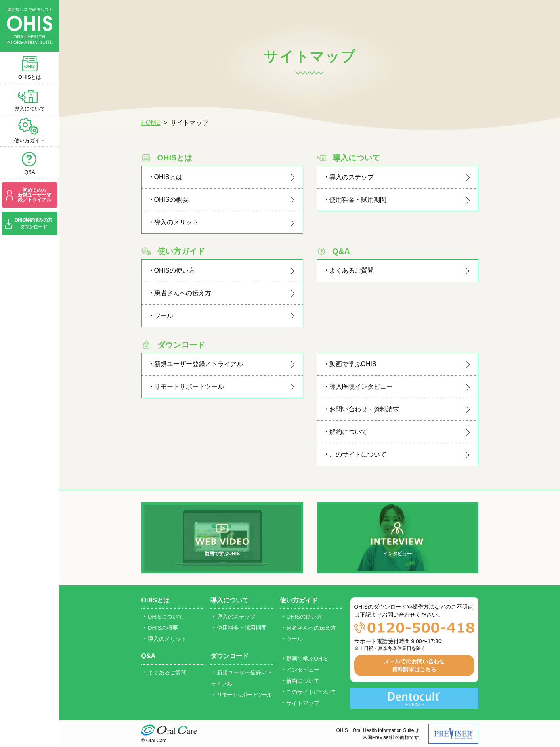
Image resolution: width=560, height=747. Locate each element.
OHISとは (30, 77)
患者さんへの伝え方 (183, 293)
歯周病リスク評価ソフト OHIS (30, 26)
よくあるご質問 (352, 270)
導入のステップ (352, 177)
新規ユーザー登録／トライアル (199, 364)
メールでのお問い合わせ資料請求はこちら (414, 665)
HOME (151, 123)
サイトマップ (303, 703)
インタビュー (398, 554)
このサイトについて (358, 454)
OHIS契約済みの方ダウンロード (33, 224)
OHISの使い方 (175, 270)
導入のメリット (176, 222)
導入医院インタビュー (361, 387)
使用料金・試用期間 (358, 200)
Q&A (30, 172)
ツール (164, 316)
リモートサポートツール (189, 387)
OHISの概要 (171, 200)
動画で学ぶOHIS (353, 364)
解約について (348, 432)
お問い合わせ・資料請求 (364, 409)
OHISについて (166, 617)
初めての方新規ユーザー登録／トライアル (34, 195)
